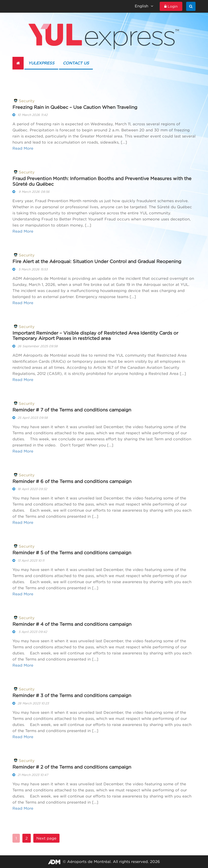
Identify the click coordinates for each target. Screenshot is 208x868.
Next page (46, 838)
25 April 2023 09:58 (30, 418)
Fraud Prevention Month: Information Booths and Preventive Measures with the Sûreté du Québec (102, 181)
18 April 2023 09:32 (30, 489)
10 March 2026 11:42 (30, 115)
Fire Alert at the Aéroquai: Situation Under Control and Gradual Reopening (97, 261)
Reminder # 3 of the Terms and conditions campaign (72, 695)
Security (24, 101)
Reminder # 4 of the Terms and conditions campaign (72, 624)
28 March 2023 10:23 (31, 703)
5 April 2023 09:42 (30, 632)
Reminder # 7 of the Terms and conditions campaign (72, 410)
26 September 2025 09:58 (35, 346)
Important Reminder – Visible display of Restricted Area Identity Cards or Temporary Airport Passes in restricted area (95, 336)
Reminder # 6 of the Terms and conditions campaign (72, 481)
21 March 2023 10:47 (30, 775)
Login (171, 6)
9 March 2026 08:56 (31, 192)
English (144, 6)
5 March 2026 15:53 (30, 269)
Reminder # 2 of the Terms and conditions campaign (72, 767)
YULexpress (41, 63)
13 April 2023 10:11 (28, 560)
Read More (23, 148)
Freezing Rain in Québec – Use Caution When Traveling (75, 107)
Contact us (76, 63)
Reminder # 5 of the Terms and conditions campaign (72, 553)
